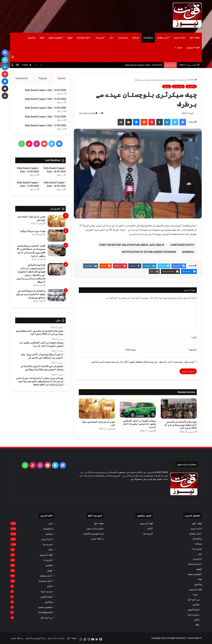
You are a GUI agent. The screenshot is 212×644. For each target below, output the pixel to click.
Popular (43, 78)
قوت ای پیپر (193, 47)
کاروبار (100, 38)
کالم (197, 620)
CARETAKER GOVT (182, 245)
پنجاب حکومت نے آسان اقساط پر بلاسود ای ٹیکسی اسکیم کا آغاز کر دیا (139, 424)
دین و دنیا (194, 615)
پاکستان (148, 38)
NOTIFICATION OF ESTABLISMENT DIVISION (148, 252)
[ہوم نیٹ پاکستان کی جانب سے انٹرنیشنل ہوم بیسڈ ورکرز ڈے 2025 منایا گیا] (179, 409)
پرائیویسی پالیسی (93, 533)
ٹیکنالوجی (193, 609)
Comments (22, 78)
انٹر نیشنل (163, 38)
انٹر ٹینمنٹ (84, 38)
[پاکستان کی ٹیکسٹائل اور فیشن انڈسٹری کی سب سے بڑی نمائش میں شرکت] (57, 296)
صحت (42, 38)
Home (193, 80)
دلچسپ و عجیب (56, 38)
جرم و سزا (123, 38)
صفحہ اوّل (195, 38)
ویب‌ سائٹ (130, 350)
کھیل (70, 38)
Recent (61, 78)
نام (194, 337)
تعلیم (196, 604)
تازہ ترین (180, 38)
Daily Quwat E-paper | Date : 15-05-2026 (45, 99)
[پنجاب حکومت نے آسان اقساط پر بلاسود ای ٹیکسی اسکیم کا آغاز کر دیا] (138, 408)
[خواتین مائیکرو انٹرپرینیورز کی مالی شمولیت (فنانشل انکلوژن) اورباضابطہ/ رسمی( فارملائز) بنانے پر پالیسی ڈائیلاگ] (57, 270)
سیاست (136, 38)
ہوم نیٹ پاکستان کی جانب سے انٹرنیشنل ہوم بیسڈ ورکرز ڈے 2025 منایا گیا (181, 425)
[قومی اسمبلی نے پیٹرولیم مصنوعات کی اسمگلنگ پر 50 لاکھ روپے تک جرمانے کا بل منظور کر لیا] (57, 251)
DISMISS (187, 252)
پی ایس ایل (194, 599)
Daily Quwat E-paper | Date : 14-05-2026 (45, 108)
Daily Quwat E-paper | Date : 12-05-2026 (45, 126)
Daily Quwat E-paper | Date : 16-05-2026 (144, 65)
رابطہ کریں (97, 539)
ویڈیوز (31, 38)
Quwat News (194, 638)
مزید (179, 47)
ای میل (193, 350)
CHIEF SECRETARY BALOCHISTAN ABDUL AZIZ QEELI (131, 245)
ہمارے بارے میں (95, 528)
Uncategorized (45, 612)
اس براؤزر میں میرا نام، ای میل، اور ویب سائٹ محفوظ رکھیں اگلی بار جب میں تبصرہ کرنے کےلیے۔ (142, 362)
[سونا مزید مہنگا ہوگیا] (57, 236)
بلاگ (197, 625)
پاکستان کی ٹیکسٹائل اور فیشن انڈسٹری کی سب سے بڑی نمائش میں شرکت (31, 295)
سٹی (111, 38)
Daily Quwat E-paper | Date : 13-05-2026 (45, 117)
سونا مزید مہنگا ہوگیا (33, 232)
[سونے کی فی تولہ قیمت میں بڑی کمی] (97, 409)
